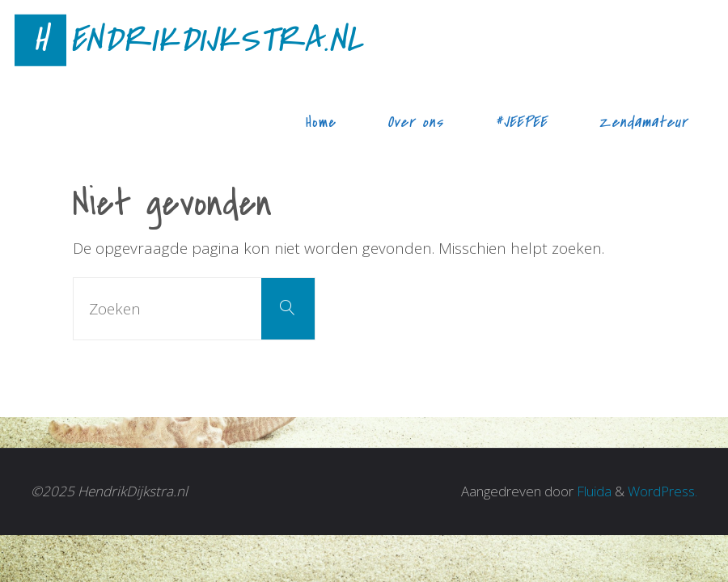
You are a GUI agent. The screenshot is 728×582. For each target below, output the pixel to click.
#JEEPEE (521, 122)
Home (321, 122)
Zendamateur (643, 122)
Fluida (593, 491)
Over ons (415, 122)
